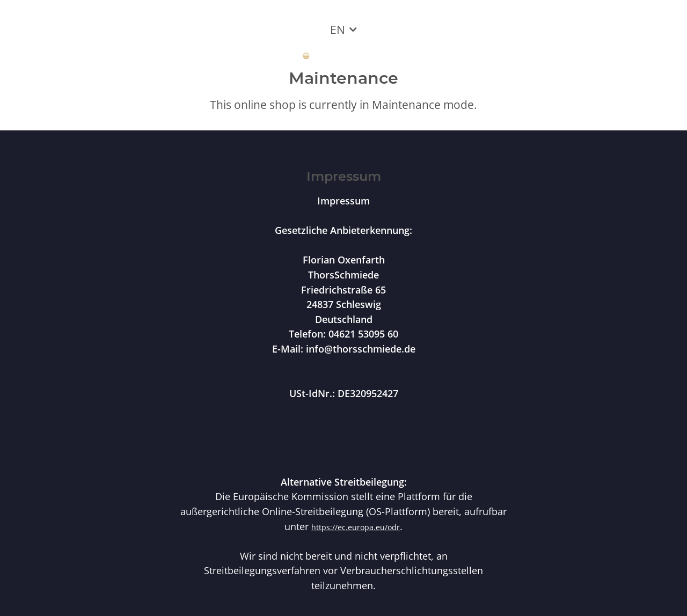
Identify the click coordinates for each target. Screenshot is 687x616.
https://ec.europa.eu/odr (356, 527)
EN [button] (338, 30)
